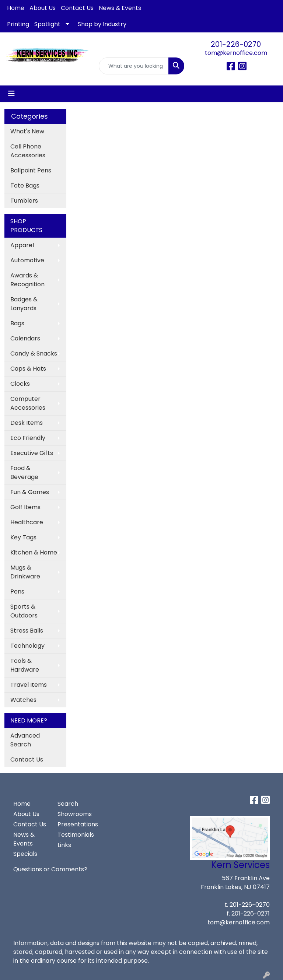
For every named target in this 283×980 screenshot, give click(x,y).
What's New (27, 131)
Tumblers (24, 201)
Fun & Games (30, 492)
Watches (23, 700)
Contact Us (77, 8)
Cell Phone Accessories (28, 151)
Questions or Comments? (50, 869)
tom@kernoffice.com (236, 53)
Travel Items (29, 685)
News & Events (120, 8)
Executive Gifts (32, 453)
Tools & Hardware (25, 665)
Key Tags (23, 537)
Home (16, 8)
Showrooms (75, 814)
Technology (27, 646)
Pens (17, 591)
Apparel (22, 245)
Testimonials (75, 835)
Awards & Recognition (27, 280)
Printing (18, 24)
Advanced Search (25, 740)
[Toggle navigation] (11, 94)
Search (68, 804)
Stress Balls (27, 631)
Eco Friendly (28, 438)
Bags (17, 323)
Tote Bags (25, 185)
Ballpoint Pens (31, 170)
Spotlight (47, 24)
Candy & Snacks (34, 353)
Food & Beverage (24, 472)
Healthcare (27, 522)
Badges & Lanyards (24, 304)
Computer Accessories (28, 403)
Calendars (25, 338)
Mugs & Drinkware (25, 572)
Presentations (75, 824)
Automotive (27, 260)
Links (64, 845)
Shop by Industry (102, 24)
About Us (43, 8)
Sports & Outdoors (24, 611)
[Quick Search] (134, 66)
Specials (25, 854)
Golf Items (25, 507)
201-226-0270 (236, 44)
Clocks (20, 384)
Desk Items (27, 423)
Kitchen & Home (34, 552)
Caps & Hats (28, 369)
